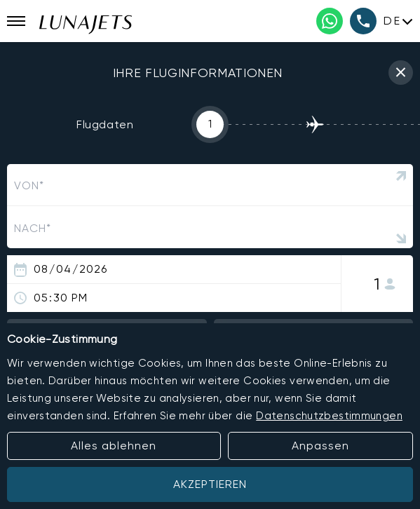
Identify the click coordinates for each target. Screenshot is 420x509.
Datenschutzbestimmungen (329, 416)
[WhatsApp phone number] (330, 21)
